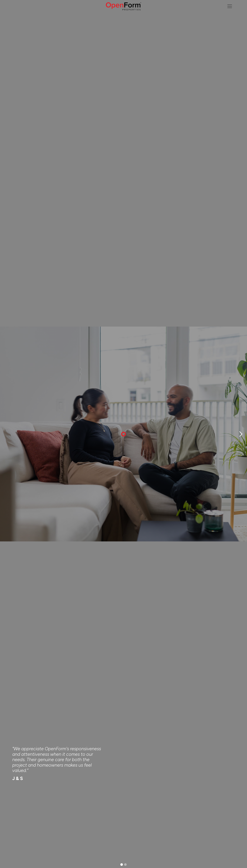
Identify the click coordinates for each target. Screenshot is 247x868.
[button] (241, 434)
